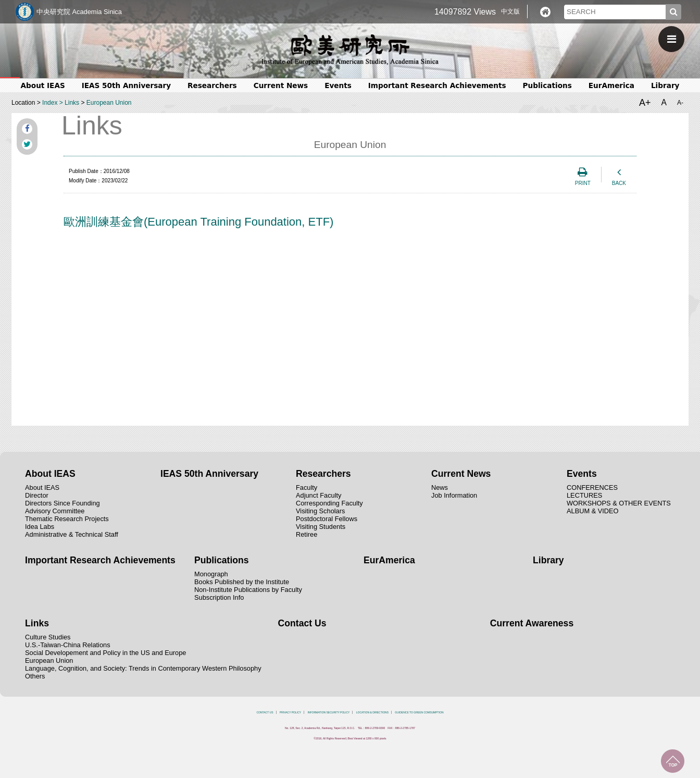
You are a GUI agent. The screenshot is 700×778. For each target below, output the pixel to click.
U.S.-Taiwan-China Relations (68, 645)
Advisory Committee (55, 511)
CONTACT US (265, 712)
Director (37, 495)
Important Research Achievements (437, 85)
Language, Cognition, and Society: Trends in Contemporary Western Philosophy (143, 668)
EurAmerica (611, 85)
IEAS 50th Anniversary (126, 85)
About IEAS (43, 85)
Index (50, 103)
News (440, 487)
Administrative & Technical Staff (72, 534)
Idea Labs (40, 527)
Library (665, 85)
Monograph (211, 574)
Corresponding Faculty (329, 503)
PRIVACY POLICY (290, 712)
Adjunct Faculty (319, 495)
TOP (673, 761)
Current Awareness (532, 623)
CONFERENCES (592, 487)
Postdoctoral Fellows (327, 519)
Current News (281, 85)
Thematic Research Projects (67, 519)
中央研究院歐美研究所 (350, 50)
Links (72, 103)
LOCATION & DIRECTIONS (372, 712)
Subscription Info (219, 597)
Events (338, 85)
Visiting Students (321, 527)
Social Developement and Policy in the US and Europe (105, 653)
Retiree (307, 534)
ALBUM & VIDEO (593, 511)
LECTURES (584, 495)
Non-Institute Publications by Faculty (248, 590)
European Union (109, 103)
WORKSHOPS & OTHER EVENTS (619, 503)
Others (35, 676)
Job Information (454, 495)
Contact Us (302, 623)
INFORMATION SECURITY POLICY (329, 712)
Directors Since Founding (63, 503)
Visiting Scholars (320, 511)
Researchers (212, 85)
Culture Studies (48, 637)
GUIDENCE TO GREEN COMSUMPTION (419, 712)
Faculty (307, 487)
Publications (547, 85)
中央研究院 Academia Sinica (79, 12)
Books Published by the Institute (242, 582)
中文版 (510, 11)
